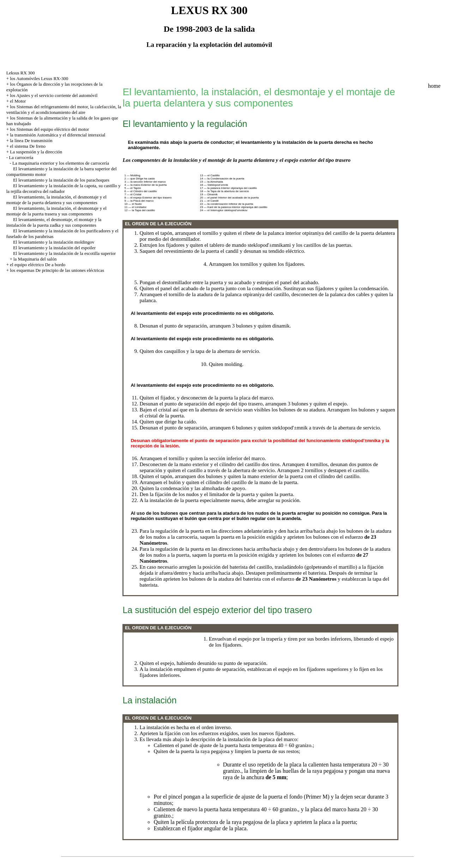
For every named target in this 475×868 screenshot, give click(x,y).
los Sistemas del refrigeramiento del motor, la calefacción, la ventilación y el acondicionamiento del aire (64, 109)
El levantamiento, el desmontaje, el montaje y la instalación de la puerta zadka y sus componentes (54, 222)
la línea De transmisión (31, 140)
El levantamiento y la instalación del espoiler (54, 248)
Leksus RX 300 (21, 73)
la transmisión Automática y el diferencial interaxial (58, 135)
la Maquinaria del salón (35, 259)
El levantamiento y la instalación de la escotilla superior (64, 253)
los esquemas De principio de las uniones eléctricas (57, 270)
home (434, 86)
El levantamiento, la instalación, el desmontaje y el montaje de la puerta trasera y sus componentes (56, 211)
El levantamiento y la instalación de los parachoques (61, 180)
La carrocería (21, 157)
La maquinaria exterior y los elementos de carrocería (61, 163)
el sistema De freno (28, 146)
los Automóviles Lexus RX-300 (39, 78)
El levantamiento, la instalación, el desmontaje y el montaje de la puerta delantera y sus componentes (56, 200)
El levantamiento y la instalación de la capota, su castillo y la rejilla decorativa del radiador (64, 188)
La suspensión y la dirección (36, 152)
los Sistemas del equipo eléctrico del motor (49, 129)
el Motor (18, 101)
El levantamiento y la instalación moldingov (54, 242)
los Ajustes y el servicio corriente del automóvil (54, 95)
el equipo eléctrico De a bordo (38, 265)
